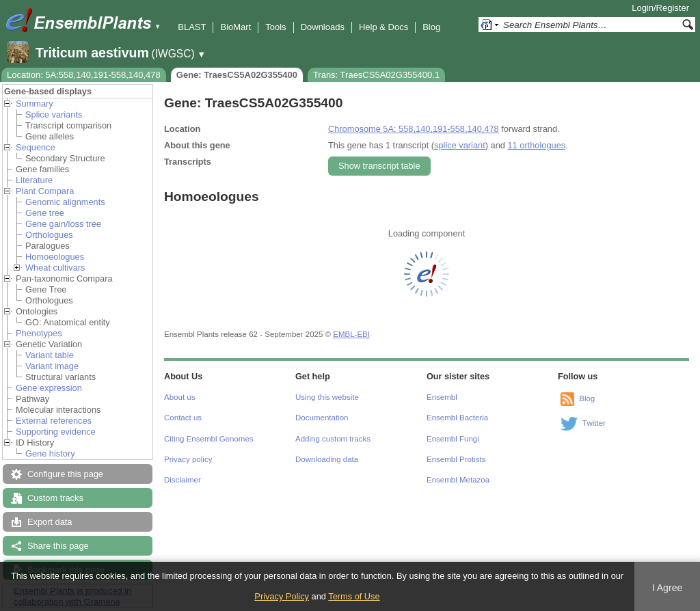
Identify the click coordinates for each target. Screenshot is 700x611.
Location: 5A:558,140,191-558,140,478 (84, 75)
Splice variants (54, 114)
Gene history (50, 453)
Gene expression (49, 388)
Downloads (323, 27)
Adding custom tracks (333, 439)
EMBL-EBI (351, 334)
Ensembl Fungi (453, 439)
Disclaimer (183, 480)
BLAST (192, 27)
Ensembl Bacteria (457, 418)
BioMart (235, 27)
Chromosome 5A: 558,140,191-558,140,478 (414, 129)
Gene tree (45, 213)
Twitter (594, 423)
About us (179, 397)
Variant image (52, 366)
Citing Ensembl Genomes (209, 439)
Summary (35, 104)
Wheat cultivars (55, 268)
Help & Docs (383, 27)
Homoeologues (55, 257)
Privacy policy (188, 459)
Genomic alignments (65, 202)
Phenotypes (39, 333)
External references (54, 421)
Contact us (183, 418)
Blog (431, 27)
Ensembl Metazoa (458, 480)
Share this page (58, 546)
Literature (34, 180)
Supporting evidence (56, 432)
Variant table (50, 355)
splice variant (460, 145)
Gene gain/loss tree (63, 224)
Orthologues (49, 235)
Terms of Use (354, 596)
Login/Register (660, 8)
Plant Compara (45, 191)
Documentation (322, 418)
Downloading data (327, 459)
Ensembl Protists (456, 459)
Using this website (327, 397)
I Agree (668, 588)
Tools (275, 27)
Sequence (36, 147)
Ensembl (442, 397)
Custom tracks (55, 498)
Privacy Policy (282, 596)
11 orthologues (536, 145)
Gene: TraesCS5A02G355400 (237, 75)
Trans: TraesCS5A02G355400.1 (376, 75)
